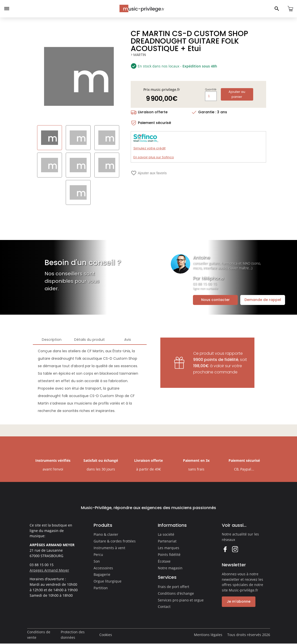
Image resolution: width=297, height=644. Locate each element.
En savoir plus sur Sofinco (154, 157)
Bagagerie (102, 574)
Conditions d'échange (176, 593)
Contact (164, 607)
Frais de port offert (174, 587)
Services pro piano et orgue (181, 600)
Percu (98, 555)
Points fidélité (169, 555)
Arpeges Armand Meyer (49, 570)
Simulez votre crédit (149, 148)
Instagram (235, 549)
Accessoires (103, 568)
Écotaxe (164, 561)
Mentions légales (208, 635)
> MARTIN (138, 55)
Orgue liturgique (108, 581)
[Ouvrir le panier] (290, 9)
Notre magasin (170, 568)
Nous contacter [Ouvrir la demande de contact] (215, 300)
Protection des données (73, 635)
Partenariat (167, 541)
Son (97, 561)
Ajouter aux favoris (149, 173)
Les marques (169, 548)
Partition (101, 588)
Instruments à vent (109, 548)
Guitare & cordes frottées (115, 541)
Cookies (106, 635)
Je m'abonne (239, 601)
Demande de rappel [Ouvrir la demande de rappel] (263, 300)
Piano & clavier (106, 534)
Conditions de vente (39, 635)
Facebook (225, 549)
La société (166, 534)
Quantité (211, 90)
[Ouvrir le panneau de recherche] (277, 9)
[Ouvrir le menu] (7, 9)
